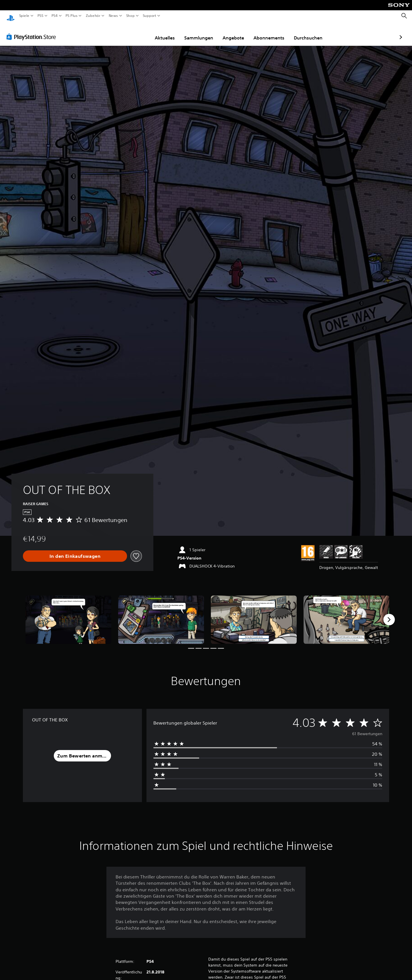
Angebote (200, 32)
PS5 (40, 16)
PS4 (54, 16)
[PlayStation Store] (33, 31)
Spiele (24, 16)
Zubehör (93, 16)
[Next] (389, 614)
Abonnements (236, 32)
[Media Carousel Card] (68, 614)
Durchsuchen (275, 32)
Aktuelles (132, 32)
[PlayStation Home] (11, 16)
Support (149, 16)
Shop (130, 16)
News (113, 16)
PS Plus (71, 16)
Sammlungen (166, 32)
